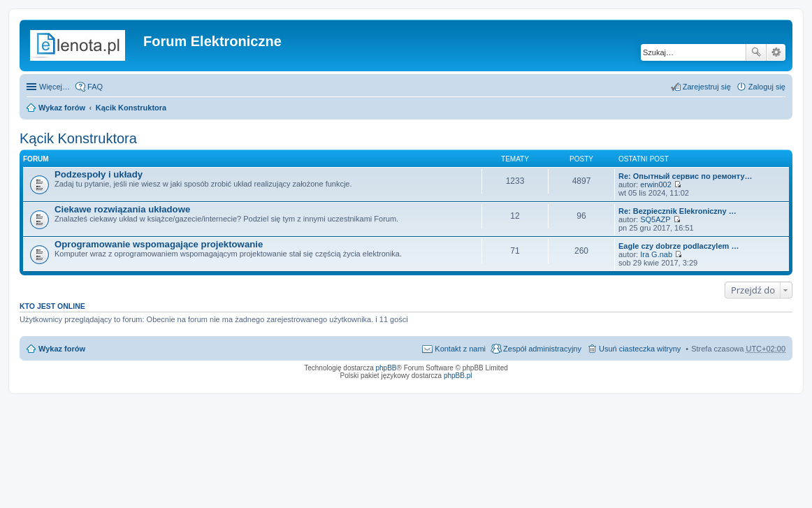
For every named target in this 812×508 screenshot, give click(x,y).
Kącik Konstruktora (131, 108)
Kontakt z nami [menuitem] (460, 349)
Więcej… (55, 87)
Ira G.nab (656, 254)
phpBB (386, 368)
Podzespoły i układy (99, 174)
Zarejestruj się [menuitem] (707, 87)
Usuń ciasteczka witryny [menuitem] (640, 349)
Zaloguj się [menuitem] (767, 87)
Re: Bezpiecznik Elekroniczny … (677, 211)
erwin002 (656, 184)
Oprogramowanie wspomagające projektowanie (159, 244)
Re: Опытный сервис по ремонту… (686, 176)
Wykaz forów (62, 108)
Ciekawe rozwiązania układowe (122, 209)
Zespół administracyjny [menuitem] (542, 349)
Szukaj (756, 52)
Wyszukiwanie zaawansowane (776, 52)
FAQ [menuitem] (95, 87)
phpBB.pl (458, 376)
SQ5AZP (655, 219)
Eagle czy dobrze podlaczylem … (679, 246)
